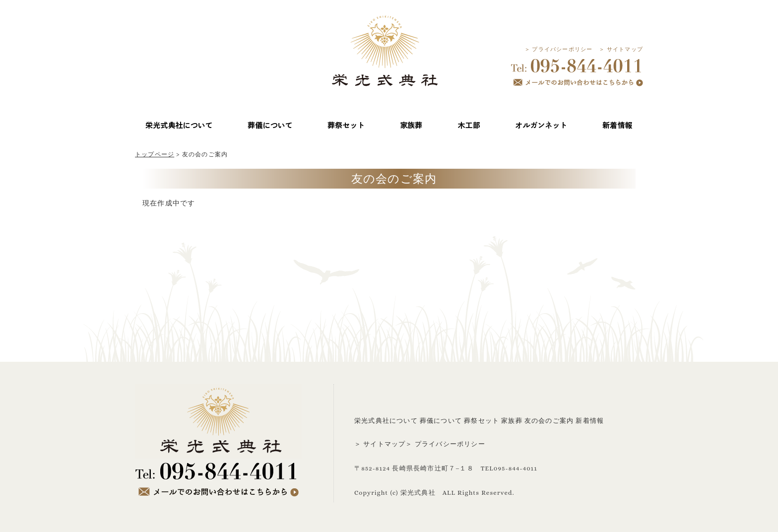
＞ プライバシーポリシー (559, 49)
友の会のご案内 (549, 421)
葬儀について (441, 421)
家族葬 (512, 421)
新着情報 (590, 421)
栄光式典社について (386, 421)
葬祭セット (482, 421)
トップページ (155, 154)
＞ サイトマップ (621, 49)
